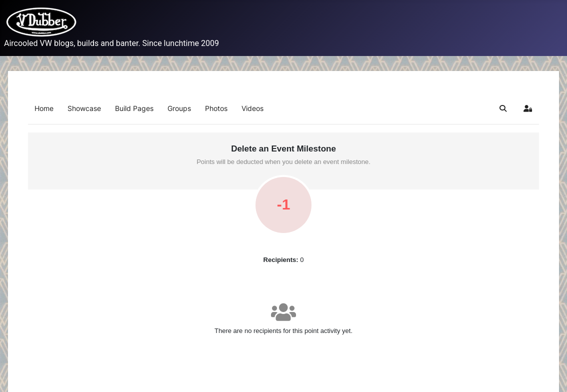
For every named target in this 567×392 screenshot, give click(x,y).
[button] (503, 108)
